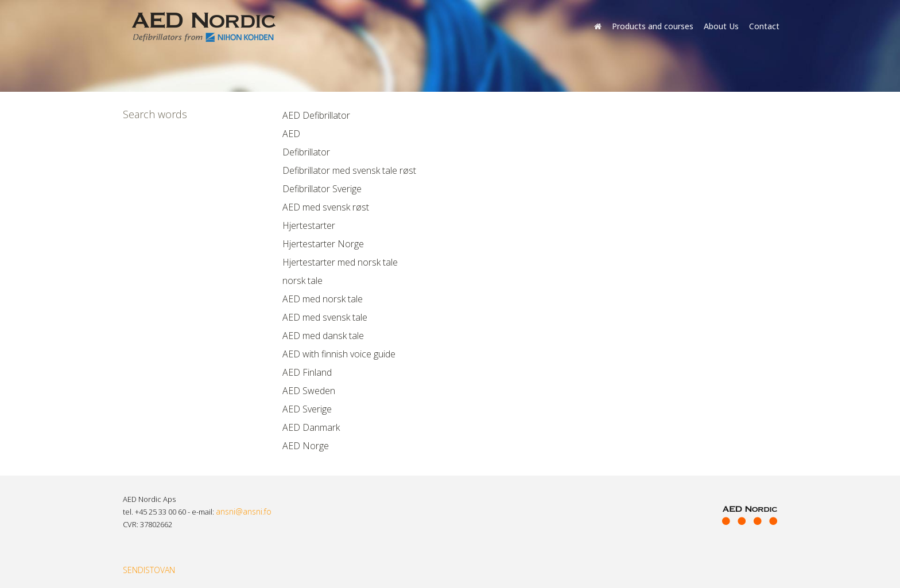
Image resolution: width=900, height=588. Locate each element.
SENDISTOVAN (149, 570)
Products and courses (653, 26)
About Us (721, 26)
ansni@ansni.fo (244, 511)
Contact (764, 26)
